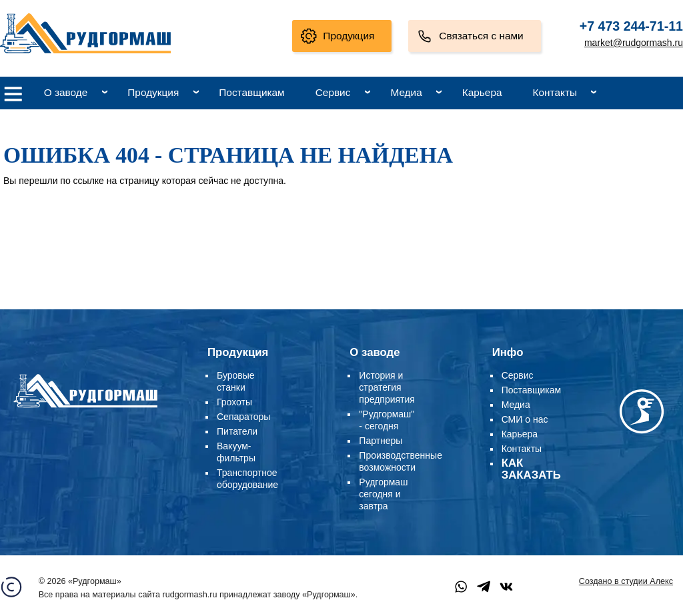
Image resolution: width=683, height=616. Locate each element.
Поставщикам (251, 92)
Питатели (237, 431)
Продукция (349, 36)
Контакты (555, 92)
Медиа (406, 92)
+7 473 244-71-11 (631, 26)
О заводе (66, 92)
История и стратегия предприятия (387, 387)
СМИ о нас (525, 419)
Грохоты (234, 402)
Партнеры (381, 441)
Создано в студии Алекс (626, 581)
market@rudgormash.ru (634, 43)
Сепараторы (243, 417)
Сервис (333, 92)
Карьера (482, 92)
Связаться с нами (481, 36)
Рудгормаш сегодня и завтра (383, 494)
